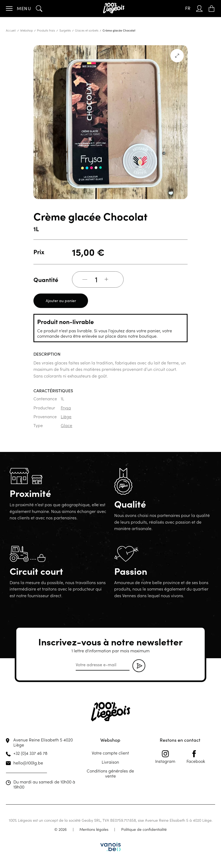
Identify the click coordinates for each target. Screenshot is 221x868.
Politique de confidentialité (144, 829)
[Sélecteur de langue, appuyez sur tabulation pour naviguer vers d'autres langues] (188, 8)
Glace (66, 425)
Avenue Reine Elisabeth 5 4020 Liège (43, 742)
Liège (66, 416)
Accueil (11, 30)
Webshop (26, 30)
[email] (103, 665)
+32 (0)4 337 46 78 (30, 753)
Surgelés (65, 30)
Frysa (66, 408)
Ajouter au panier (61, 301)
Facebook (196, 757)
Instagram (165, 757)
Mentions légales (94, 829)
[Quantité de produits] (96, 279)
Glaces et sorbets (87, 30)
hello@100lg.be (28, 763)
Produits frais (46, 30)
